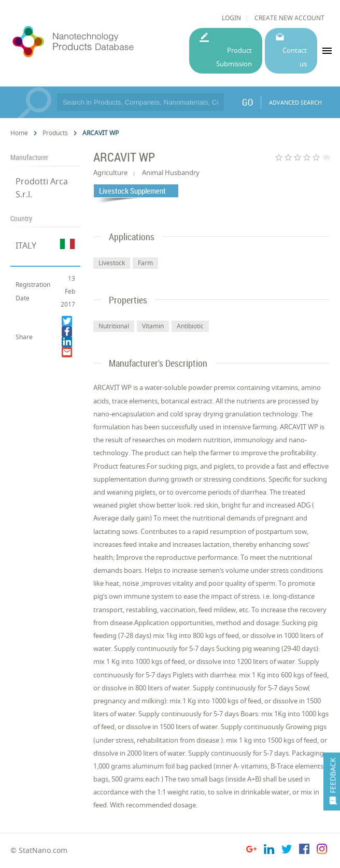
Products (55, 133)
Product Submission (234, 57)
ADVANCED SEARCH (295, 102)
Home (19, 133)
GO (247, 102)
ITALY (26, 245)
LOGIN (231, 18)
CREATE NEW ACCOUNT (289, 18)
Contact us (295, 57)
